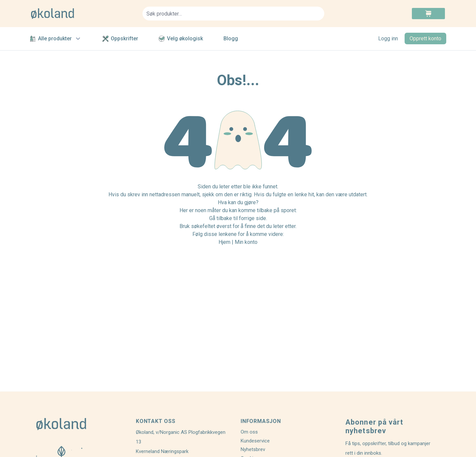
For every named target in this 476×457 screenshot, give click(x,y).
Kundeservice (255, 441)
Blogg (231, 38)
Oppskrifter (120, 38)
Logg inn (388, 38)
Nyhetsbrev (253, 449)
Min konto (246, 242)
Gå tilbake (221, 218)
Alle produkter (56, 39)
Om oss (249, 432)
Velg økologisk (181, 38)
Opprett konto (425, 38)
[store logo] (83, 14)
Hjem (224, 242)
